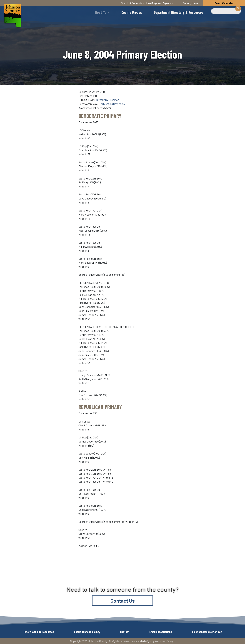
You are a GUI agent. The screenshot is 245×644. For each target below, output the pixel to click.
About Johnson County (87, 632)
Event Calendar (224, 3)
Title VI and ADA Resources (39, 632)
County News (190, 3)
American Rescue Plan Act (207, 632)
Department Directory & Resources (179, 12)
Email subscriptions (161, 632)
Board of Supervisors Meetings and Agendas (147, 3)
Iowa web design (141, 641)
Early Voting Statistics (112, 104)
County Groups (132, 12)
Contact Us (123, 601)
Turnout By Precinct (107, 100)
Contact (125, 632)
